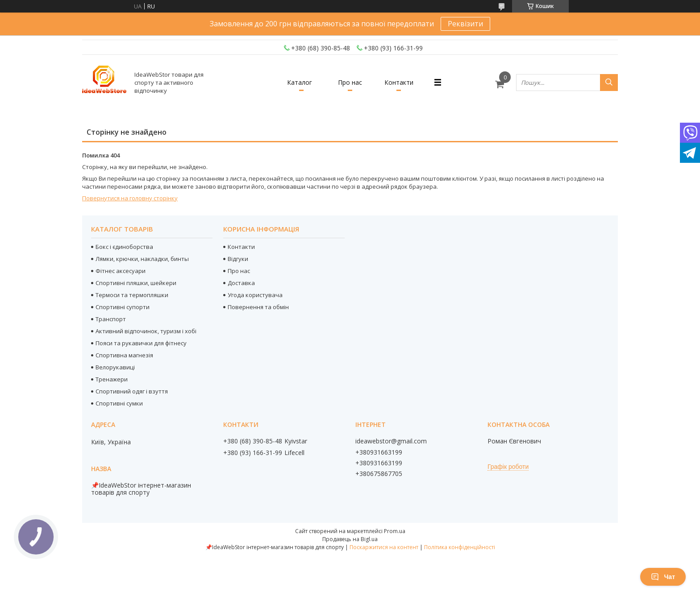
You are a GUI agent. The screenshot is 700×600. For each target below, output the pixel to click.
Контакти (399, 82)
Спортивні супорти (123, 307)
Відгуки (238, 259)
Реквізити (465, 24)
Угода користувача (255, 295)
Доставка (241, 283)
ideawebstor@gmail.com (391, 441)
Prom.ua (395, 531)
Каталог (300, 82)
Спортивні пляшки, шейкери (136, 283)
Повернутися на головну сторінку (130, 198)
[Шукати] (609, 83)
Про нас (350, 82)
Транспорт (111, 319)
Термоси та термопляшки (132, 295)
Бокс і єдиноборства (124, 247)
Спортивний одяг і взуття (132, 391)
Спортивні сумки (119, 403)
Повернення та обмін (258, 307)
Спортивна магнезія (124, 355)
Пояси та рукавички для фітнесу (141, 343)
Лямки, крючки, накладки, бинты (142, 259)
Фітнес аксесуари (121, 271)
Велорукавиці (115, 367)
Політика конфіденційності (460, 547)
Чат (663, 577)
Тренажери (112, 379)
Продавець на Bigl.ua (350, 539)
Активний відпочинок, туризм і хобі (146, 331)
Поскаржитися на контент (384, 547)
